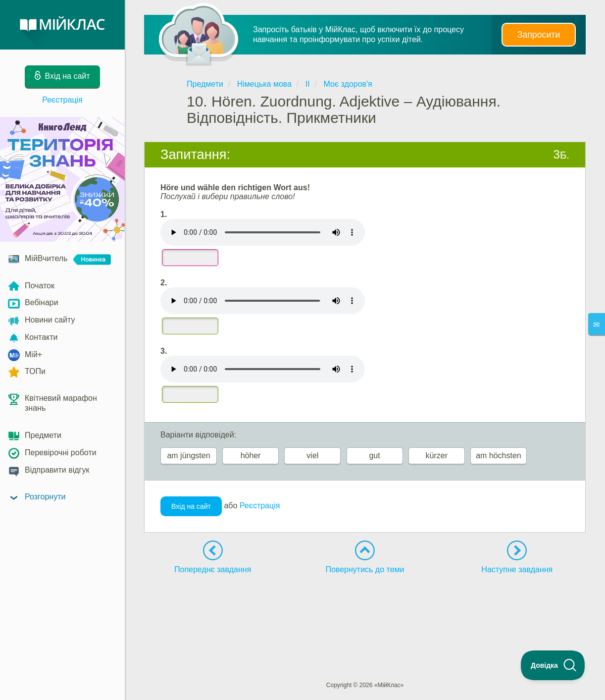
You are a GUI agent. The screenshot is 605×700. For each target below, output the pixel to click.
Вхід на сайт (191, 506)
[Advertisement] (365, 609)
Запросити (539, 35)
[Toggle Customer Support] (553, 665)
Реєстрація (62, 100)
